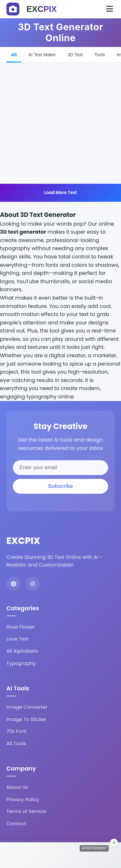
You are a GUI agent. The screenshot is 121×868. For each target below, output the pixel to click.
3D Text (75, 55)
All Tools (16, 743)
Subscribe (60, 486)
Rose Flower (21, 627)
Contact (16, 823)
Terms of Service (26, 811)
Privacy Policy (23, 799)
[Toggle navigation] (110, 9)
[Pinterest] (14, 584)
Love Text (17, 639)
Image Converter (27, 707)
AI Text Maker (42, 55)
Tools (100, 55)
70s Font (16, 731)
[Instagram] (33, 584)
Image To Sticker (26, 719)
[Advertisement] (60, 123)
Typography (21, 663)
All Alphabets (22, 651)
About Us (17, 787)
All (14, 55)
